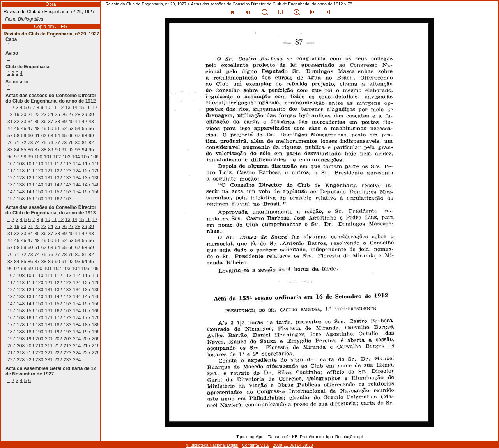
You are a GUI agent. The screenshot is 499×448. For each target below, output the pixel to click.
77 (58, 143)
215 (86, 346)
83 (10, 150)
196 (96, 332)
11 (54, 108)
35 (37, 122)
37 (50, 122)
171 (49, 318)
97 (17, 157)
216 (96, 346)
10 (47, 108)
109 (30, 164)
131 (49, 178)
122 (58, 171)
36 (44, 122)
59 (24, 136)
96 (10, 157)
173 (67, 318)
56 (91, 129)
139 (30, 185)
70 (10, 143)
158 (21, 199)
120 (39, 171)
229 (30, 360)
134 (77, 178)
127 (11, 178)
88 (44, 150)
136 (96, 178)
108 (21, 164)
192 (58, 332)
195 (86, 332)
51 (58, 129)
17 (95, 108)
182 (58, 325)
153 (67, 192)
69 (91, 136)
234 (77, 360)
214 (77, 346)
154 (77, 192)
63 (50, 136)
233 (67, 360)
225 (86, 353)
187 (11, 332)
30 (91, 115)
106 (95, 157)
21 (30, 115)
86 (30, 150)
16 (88, 108)
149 (30, 192)
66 (71, 136)
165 (86, 311)
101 (48, 157)
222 (58, 353)
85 (24, 150)
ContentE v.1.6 (256, 445)
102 (57, 157)
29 (84, 115)
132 (58, 178)
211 (49, 346)
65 (64, 136)
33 (24, 122)
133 (67, 178)
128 (21, 178)
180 (39, 325)
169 (30, 318)
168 (21, 318)
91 (64, 150)
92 (71, 150)
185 (86, 325)
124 (77, 171)
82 (91, 143)
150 (39, 192)
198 (21, 339)
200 (39, 339)
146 (96, 185)
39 (64, 122)
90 (58, 150)
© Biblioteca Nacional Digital (212, 445)
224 (77, 353)
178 (21, 325)
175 (86, 318)
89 (50, 150)
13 (68, 108)
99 (30, 157)
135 (86, 178)
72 (24, 143)
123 (67, 171)
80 (78, 143)
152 (58, 192)
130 (39, 178)
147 (11, 192)
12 (61, 108)
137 (11, 185)
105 (85, 157)
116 (96, 164)
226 (96, 353)
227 (11, 360)
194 (77, 332)
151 (49, 192)
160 (39, 199)
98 (24, 157)
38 (58, 122)
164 (77, 311)
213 (67, 346)
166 (96, 311)
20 (24, 115)
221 (49, 353)
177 (11, 325)
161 (49, 199)
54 (78, 129)
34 (30, 122)
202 (58, 339)
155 (86, 192)
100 (38, 157)
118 (21, 171)
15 (81, 108)
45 (17, 129)
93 (78, 150)
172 (58, 318)
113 (67, 164)
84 (17, 150)
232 (58, 360)
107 (11, 164)
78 (64, 143)
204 (77, 339)
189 (30, 332)
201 (49, 339)
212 (58, 346)
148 (21, 192)
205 (86, 339)
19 (17, 115)
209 (30, 346)
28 (78, 115)
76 (50, 143)
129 (30, 178)
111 (49, 164)
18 (10, 115)
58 (17, 136)
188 (21, 332)
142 (58, 185)
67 (78, 136)
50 (50, 129)
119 (30, 171)
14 (75, 108)
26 (64, 115)
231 (49, 360)
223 (67, 353)
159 (30, 199)
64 (58, 136)
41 (78, 122)
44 (10, 129)
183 (67, 325)
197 (11, 339)
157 (11, 199)
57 (10, 136)
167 (11, 318)
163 (67, 199)
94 (84, 150)
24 (50, 115)
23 (44, 115)
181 (49, 325)
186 (96, 325)
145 (86, 185)
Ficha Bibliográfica (24, 19)
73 (30, 143)
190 (39, 332)
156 (96, 192)
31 (10, 122)
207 (11, 346)
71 (17, 143)
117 (11, 171)
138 (21, 185)
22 (37, 115)
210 (39, 346)
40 (71, 122)
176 (96, 318)
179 (30, 325)
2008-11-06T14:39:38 (293, 445)
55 (84, 129)
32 (17, 122)
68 (84, 136)
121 (49, 171)
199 (30, 339)
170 (39, 318)
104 (76, 157)
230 (39, 360)
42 (84, 122)
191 (49, 332)
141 (49, 185)
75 (44, 143)
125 (86, 171)
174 (77, 318)
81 (84, 143)
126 (96, 171)
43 (91, 122)
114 (77, 164)
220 (39, 353)
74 (37, 143)
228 (21, 360)
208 (21, 346)
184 (77, 325)
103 (67, 157)
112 (58, 164)
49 (44, 129)
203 (67, 339)
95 (91, 150)
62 (44, 136)
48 (37, 129)
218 (21, 353)
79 (71, 143)
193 (67, 332)
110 (39, 164)
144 (77, 185)
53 (71, 129)
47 (30, 129)
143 (67, 185)
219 (30, 353)
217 (11, 353)
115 (86, 164)
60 (30, 136)
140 (39, 185)
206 (96, 339)
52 (64, 129)
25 (58, 115)
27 (71, 115)
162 (58, 199)
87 (37, 150)
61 (37, 136)
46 (24, 129)
